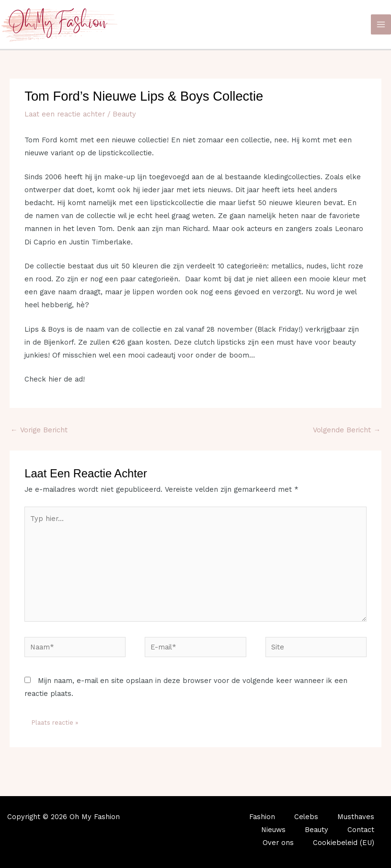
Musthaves (356, 817)
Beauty (124, 114)
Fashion (262, 817)
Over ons (278, 843)
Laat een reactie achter (65, 114)
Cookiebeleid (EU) (344, 843)
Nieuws (273, 830)
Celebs (306, 817)
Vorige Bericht (39, 430)
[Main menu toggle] (381, 24)
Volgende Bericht (347, 430)
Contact (361, 830)
